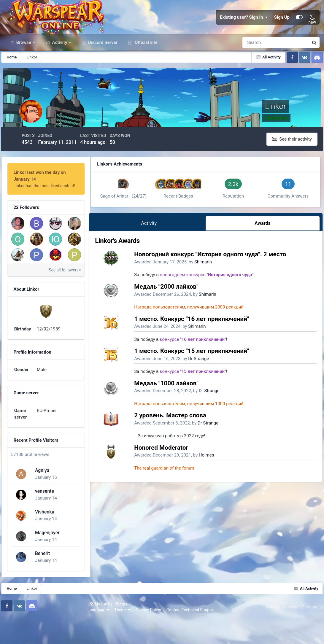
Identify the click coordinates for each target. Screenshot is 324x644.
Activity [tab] (168, 283)
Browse (24, 68)
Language (15, 635)
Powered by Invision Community (290, 632)
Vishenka (43, 538)
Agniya (41, 496)
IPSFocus (39, 629)
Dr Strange (225, 420)
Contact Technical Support (107, 635)
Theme (39, 635)
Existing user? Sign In (244, 30)
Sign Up (282, 30)
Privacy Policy (65, 635)
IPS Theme (14, 629)
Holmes (233, 516)
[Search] (255, 68)
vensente (43, 517)
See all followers (82, 285)
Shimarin (229, 323)
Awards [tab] (267, 283)
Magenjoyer (46, 559)
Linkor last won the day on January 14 (54, 194)
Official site (145, 68)
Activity (60, 68)
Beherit (41, 579)
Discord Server (102, 68)
